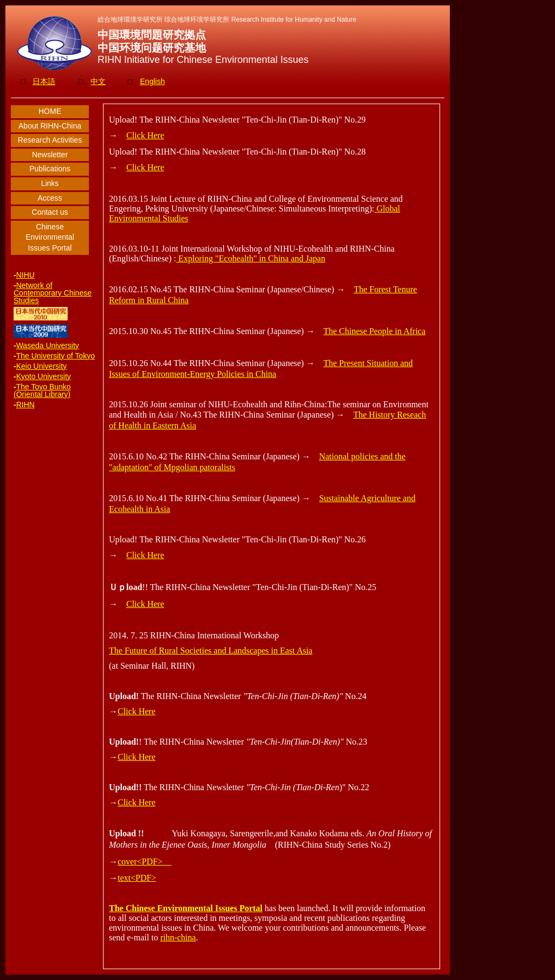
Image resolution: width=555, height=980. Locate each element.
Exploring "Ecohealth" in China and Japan (251, 258)
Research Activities (50, 140)
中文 (98, 81)
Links (50, 183)
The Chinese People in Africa (375, 331)
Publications (50, 169)
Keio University (41, 366)
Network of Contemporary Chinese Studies (53, 293)
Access (50, 198)
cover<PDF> (144, 861)
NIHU (25, 275)
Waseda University (48, 345)
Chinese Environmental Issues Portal (50, 237)
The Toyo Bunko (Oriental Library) (42, 390)
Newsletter (50, 155)
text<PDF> (137, 878)
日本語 (44, 81)
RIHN (25, 405)
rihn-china (178, 937)
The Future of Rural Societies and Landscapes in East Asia (211, 651)
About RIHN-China (50, 126)
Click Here (145, 135)
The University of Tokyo (56, 356)
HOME (50, 111)
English (152, 81)
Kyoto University (44, 376)
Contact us (50, 212)
